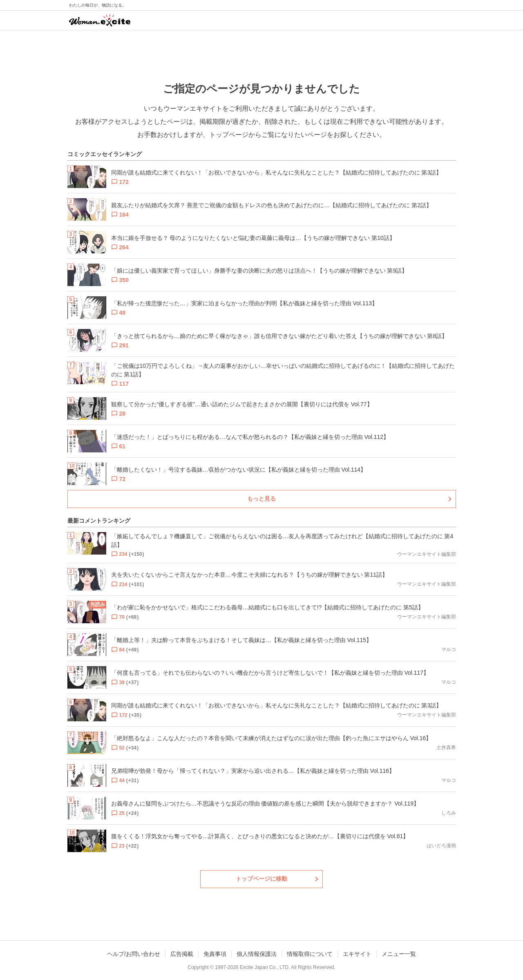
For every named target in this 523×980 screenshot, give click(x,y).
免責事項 (215, 954)
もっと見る (261, 499)
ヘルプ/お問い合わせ (134, 954)
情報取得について (310, 954)
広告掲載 (182, 954)
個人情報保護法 (257, 954)
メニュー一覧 (399, 954)
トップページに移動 (261, 879)
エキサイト (357, 954)
